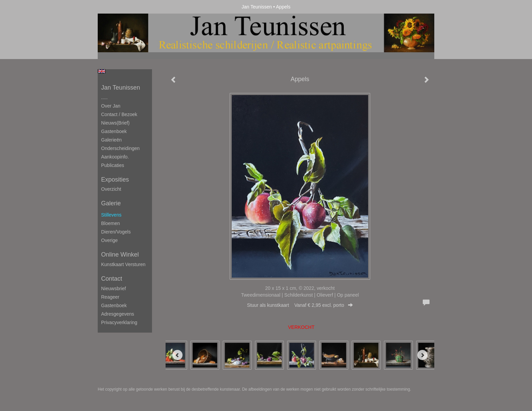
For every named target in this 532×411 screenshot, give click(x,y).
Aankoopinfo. (115, 157)
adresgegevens (118, 314)
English (102, 71)
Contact (112, 279)
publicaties (113, 165)
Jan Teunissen (257, 7)
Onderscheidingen (120, 148)
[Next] (422, 355)
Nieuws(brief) (115, 123)
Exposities (115, 180)
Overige (109, 240)
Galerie (111, 203)
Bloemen (110, 223)
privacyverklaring (119, 322)
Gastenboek (114, 131)
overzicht (111, 189)
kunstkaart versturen (123, 264)
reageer (110, 297)
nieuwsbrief (113, 288)
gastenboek (114, 305)
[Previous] (177, 355)
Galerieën (111, 140)
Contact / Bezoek (119, 114)
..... (104, 97)
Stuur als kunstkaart (300, 305)
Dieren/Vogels (116, 232)
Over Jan (111, 106)
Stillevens (111, 215)
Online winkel (120, 255)
